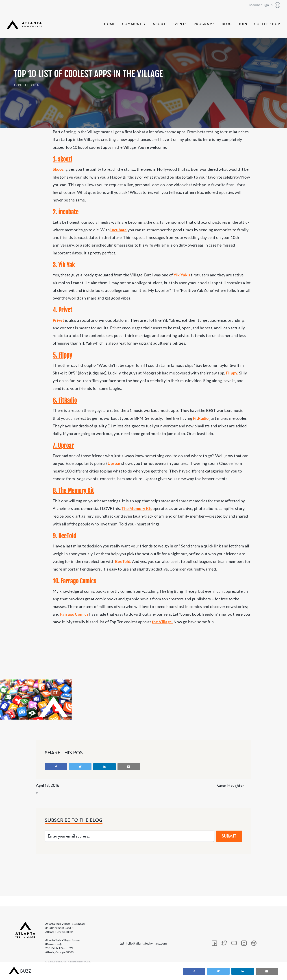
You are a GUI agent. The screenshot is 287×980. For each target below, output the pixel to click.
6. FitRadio (65, 400)
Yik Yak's (182, 275)
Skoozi (59, 169)
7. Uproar (63, 446)
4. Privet (62, 310)
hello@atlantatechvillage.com (146, 943)
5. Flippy (62, 355)
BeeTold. (123, 561)
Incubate (118, 230)
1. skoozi (62, 159)
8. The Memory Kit (73, 491)
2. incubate (66, 212)
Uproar (114, 463)
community (134, 24)
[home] (24, 25)
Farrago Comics (74, 614)
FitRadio (201, 418)
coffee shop (267, 24)
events (180, 24)
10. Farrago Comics (74, 581)
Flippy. (232, 373)
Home (110, 24)
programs (204, 24)
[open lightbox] (36, 700)
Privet (59, 320)
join (243, 24)
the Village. (162, 622)
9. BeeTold (64, 536)
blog (227, 24)
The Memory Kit (137, 508)
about (159, 24)
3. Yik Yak (64, 265)
